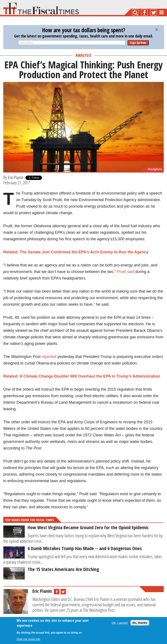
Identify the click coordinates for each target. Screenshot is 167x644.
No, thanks (140, 623)
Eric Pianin (16, 177)
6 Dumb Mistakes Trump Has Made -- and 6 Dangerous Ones (85, 548)
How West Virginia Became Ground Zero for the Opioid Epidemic (88, 527)
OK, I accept (120, 623)
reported (49, 357)
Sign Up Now (138, 43)
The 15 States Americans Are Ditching (63, 569)
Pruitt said (125, 272)
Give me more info (29, 639)
